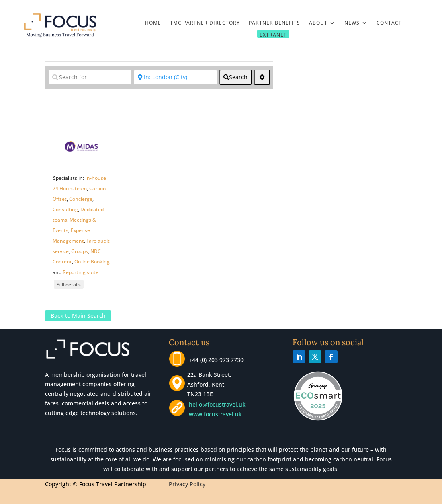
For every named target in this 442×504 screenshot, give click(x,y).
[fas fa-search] (235, 77)
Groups (80, 251)
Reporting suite (81, 272)
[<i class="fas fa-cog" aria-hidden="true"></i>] (262, 77)
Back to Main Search (78, 316)
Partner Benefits (274, 23)
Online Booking (92, 262)
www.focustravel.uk (214, 414)
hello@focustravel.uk (219, 404)
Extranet (273, 35)
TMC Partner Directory (205, 23)
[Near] (175, 77)
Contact (389, 23)
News (352, 23)
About (318, 23)
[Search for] (90, 77)
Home (153, 23)
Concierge (81, 199)
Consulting (65, 209)
